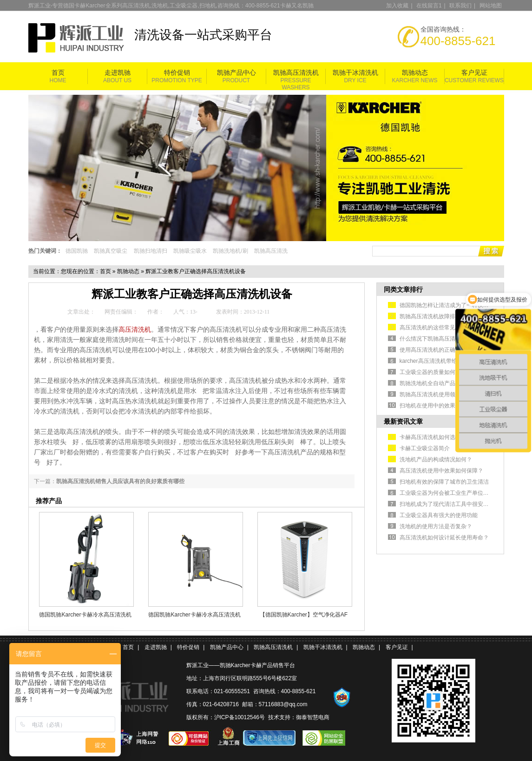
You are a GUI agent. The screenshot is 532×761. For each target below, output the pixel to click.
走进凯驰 (118, 73)
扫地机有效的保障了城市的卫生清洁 (444, 482)
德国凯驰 (77, 251)
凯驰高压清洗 (271, 251)
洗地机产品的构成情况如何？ (436, 459)
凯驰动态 (415, 73)
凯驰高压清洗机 (296, 73)
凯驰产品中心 (236, 73)
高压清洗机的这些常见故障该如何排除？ (450, 328)
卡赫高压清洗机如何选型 (430, 437)
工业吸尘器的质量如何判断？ (436, 372)
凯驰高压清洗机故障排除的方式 (439, 316)
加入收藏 (397, 6)
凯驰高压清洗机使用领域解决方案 (441, 394)
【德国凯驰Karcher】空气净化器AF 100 (304, 615)
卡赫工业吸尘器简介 (425, 448)
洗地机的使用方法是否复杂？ (436, 526)
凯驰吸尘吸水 (190, 251)
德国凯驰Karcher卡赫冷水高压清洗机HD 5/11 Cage (194, 615)
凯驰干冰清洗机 (355, 73)
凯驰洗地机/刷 (230, 251)
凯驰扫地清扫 (151, 251)
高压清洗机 (135, 329)
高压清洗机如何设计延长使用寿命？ (444, 538)
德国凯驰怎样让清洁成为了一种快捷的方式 (453, 305)
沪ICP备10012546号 (240, 717)
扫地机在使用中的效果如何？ (436, 406)
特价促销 (177, 73)
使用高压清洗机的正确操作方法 (439, 350)
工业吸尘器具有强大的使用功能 (439, 515)
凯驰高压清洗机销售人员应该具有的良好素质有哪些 (120, 481)
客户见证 (474, 73)
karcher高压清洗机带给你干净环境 (442, 361)
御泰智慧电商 (313, 717)
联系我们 (460, 6)
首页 (58, 73)
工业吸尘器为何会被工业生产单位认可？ (450, 493)
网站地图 (491, 6)
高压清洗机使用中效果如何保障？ (441, 471)
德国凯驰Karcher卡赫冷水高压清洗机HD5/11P (85, 615)
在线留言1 (429, 6)
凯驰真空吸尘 (111, 251)
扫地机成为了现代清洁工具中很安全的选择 (453, 504)
